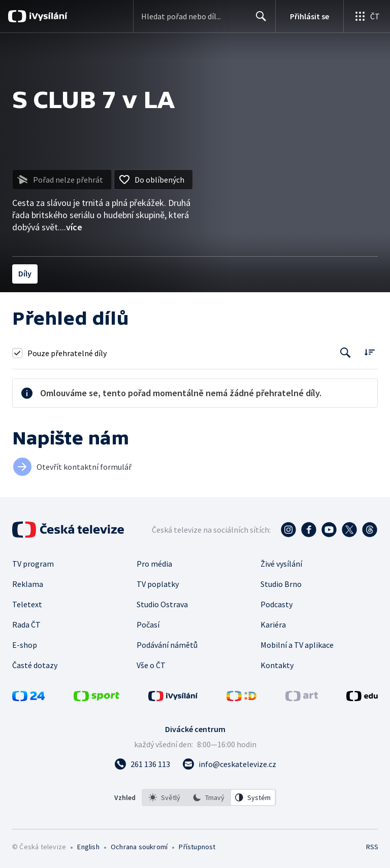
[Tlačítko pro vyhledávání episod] (346, 353)
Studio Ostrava (162, 604)
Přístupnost (197, 847)
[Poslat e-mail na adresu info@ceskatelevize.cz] (229, 764)
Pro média (154, 564)
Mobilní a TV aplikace (297, 645)
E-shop (25, 645)
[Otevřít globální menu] (367, 16)
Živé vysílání (281, 564)
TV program (33, 564)
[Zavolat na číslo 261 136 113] (142, 764)
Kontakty (277, 665)
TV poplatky (158, 584)
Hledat (258, 20)
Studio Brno (281, 584)
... (71, 227)
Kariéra (273, 624)
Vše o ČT (151, 665)
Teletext (27, 604)
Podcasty (277, 604)
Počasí (148, 624)
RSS (372, 847)
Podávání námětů (167, 645)
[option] (165, 797)
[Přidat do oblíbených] (153, 180)
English (88, 847)
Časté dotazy (35, 665)
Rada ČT (26, 624)
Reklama (28, 584)
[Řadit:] (369, 352)
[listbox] (209, 797)
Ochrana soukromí (139, 847)
